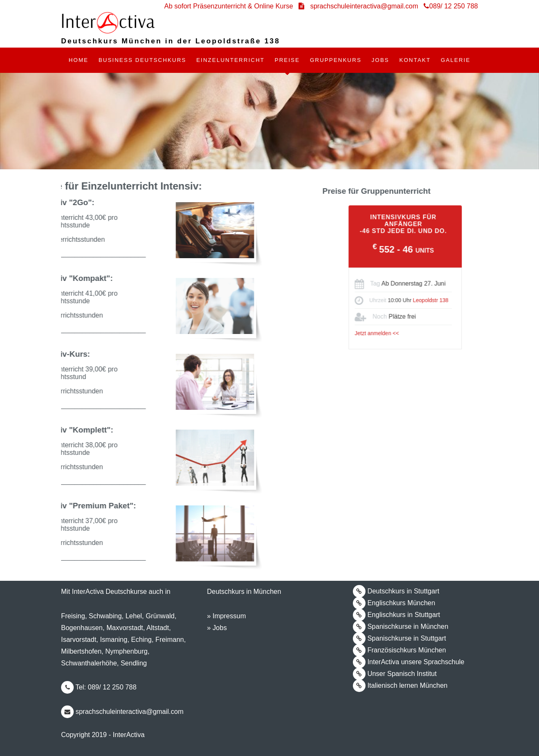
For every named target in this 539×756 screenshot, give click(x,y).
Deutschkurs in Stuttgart (396, 591)
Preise (287, 60)
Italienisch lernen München (400, 685)
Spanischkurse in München (401, 626)
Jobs (380, 60)
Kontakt (415, 60)
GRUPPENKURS (336, 60)
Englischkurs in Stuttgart (396, 614)
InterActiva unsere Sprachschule (409, 662)
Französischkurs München (399, 650)
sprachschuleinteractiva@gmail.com (122, 711)
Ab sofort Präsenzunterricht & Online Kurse (229, 6)
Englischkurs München (394, 603)
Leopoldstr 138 (441, 299)
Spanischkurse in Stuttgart (399, 638)
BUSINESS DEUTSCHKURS (142, 60)
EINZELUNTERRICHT (230, 60)
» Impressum (226, 616)
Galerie (456, 60)
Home (79, 60)
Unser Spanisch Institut (395, 673)
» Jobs (217, 628)
